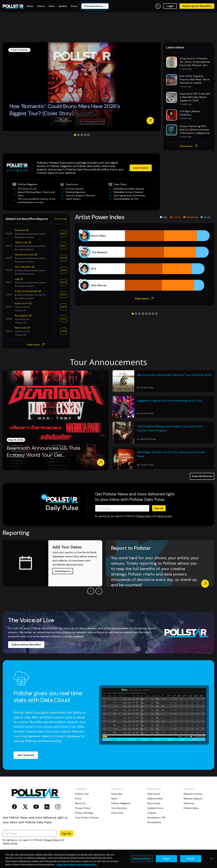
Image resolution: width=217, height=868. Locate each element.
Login (170, 6)
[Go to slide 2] (78, 135)
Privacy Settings (84, 813)
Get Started (26, 755)
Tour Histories (119, 808)
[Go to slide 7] (153, 314)
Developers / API (156, 818)
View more (189, 146)
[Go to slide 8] (156, 314)
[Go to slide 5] (88, 135)
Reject (166, 859)
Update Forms (155, 808)
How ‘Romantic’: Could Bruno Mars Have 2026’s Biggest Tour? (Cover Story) (65, 110)
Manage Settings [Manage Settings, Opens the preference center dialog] (142, 859)
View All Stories (202, 476)
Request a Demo (193, 794)
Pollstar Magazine (121, 803)
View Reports (63, 571)
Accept (191, 859)
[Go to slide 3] (82, 135)
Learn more (141, 168)
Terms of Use (164, 516)
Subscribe (117, 794)
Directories (117, 813)
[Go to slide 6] (150, 314)
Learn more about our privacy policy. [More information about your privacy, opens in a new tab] (77, 864)
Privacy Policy (144, 516)
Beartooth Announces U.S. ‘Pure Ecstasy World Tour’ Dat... (43, 452)
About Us (80, 803)
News (114, 799)
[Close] (212, 858)
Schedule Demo (95, 6)
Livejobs (152, 813)
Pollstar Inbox (191, 808)
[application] (145, 260)
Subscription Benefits (197, 6)
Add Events (154, 794)
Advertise (189, 803)
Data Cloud (154, 803)
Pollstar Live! (82, 794)
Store (78, 799)
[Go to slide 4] (85, 135)
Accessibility (154, 822)
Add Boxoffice (155, 799)
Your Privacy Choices (87, 818)
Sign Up (159, 508)
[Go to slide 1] (75, 135)
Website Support (193, 799)
